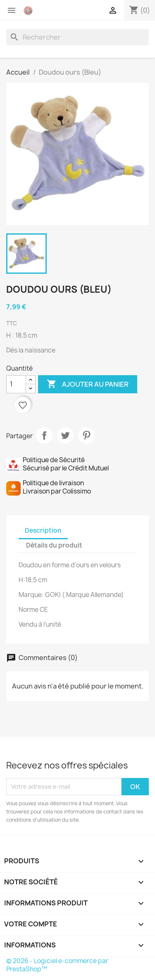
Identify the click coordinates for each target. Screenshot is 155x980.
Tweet (65, 435)
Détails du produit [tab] (54, 545)
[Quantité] (16, 384)
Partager (44, 435)
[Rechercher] (77, 37)
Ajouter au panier (88, 384)
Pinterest (86, 435)
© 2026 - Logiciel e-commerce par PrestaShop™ (57, 965)
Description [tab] (43, 530)
